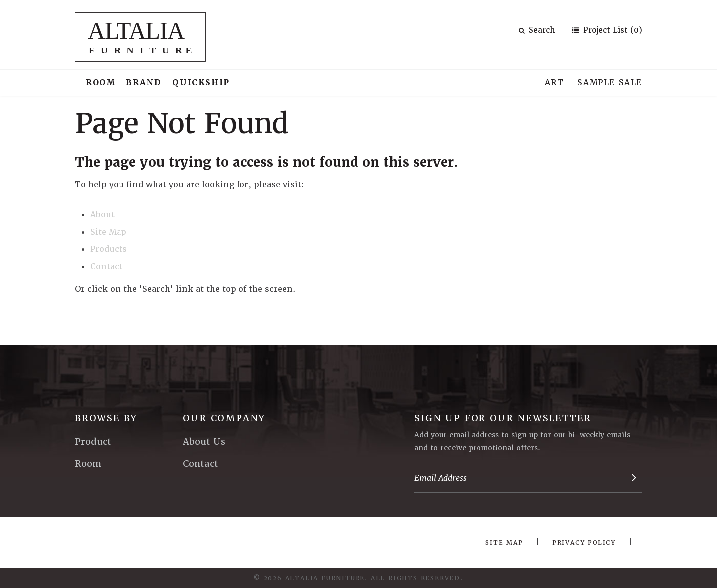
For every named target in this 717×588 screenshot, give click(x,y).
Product (93, 441)
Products (109, 249)
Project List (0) (611, 30)
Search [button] (537, 30)
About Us (204, 441)
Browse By (106, 418)
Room (100, 82)
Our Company (224, 418)
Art (554, 82)
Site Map (108, 232)
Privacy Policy (584, 543)
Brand (144, 82)
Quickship (201, 82)
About (102, 214)
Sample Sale (610, 82)
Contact (106, 267)
